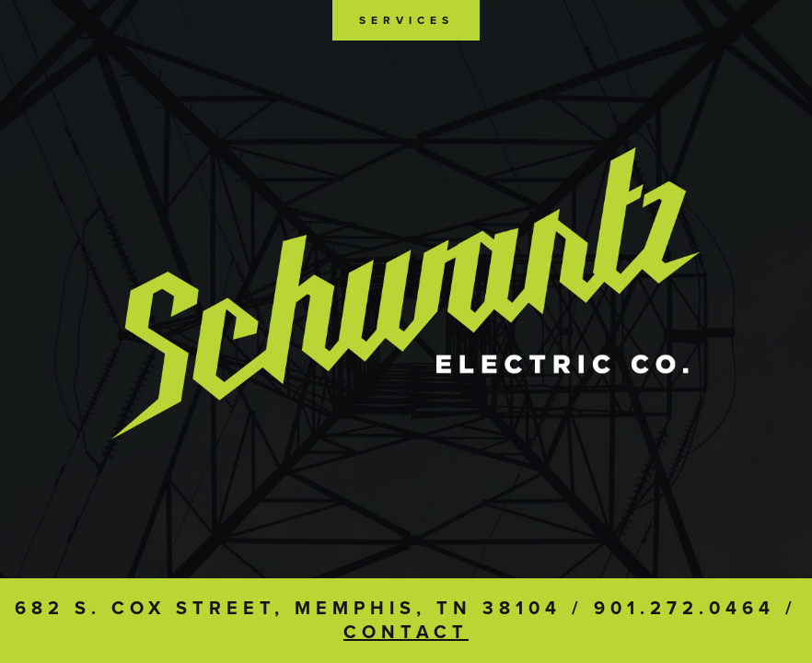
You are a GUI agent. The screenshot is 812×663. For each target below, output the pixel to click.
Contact (406, 633)
